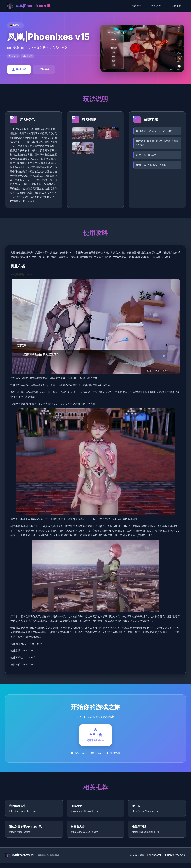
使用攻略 (156, 6)
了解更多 (45, 69)
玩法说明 (137, 6)
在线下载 (176, 6)
